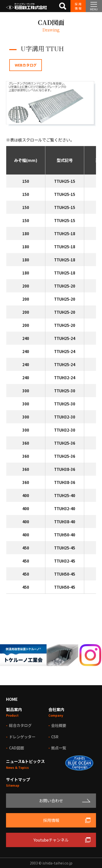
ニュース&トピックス (25, 761)
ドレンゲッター (22, 737)
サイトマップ (18, 779)
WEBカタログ (26, 65)
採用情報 (78, 6)
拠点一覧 (59, 748)
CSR (55, 737)
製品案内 (14, 709)
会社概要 (59, 725)
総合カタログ (20, 725)
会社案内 (56, 709)
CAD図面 (17, 748)
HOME (12, 699)
